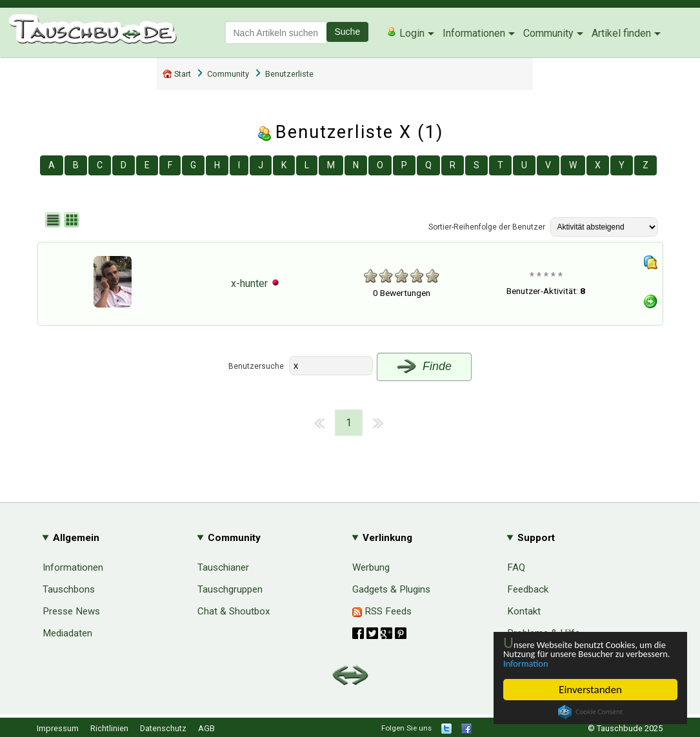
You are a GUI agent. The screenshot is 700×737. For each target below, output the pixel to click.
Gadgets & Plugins (391, 589)
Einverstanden (590, 690)
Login (405, 33)
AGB (206, 728)
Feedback (528, 589)
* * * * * (546, 276)
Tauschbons (69, 589)
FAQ (516, 567)
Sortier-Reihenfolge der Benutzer (487, 227)
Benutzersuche (256, 366)
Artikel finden (621, 33)
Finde (424, 366)
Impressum (58, 728)
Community (548, 33)
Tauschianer (223, 567)
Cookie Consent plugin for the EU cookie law (590, 712)
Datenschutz (163, 728)
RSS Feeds (382, 611)
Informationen (474, 33)
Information (584, 663)
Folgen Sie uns (406, 728)
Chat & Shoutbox (234, 611)
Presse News (71, 611)
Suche (348, 32)
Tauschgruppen (230, 589)
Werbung (371, 567)
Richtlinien (109, 728)
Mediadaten (67, 633)
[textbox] (276, 33)
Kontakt (524, 611)
